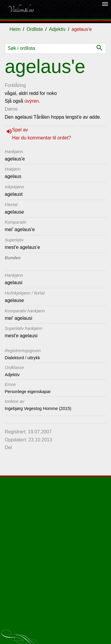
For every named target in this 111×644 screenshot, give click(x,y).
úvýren (32, 101)
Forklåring (15, 85)
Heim (15, 29)
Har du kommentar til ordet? (41, 138)
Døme (11, 109)
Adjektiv (57, 29)
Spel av (20, 130)
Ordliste (35, 29)
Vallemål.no (20, 9)
